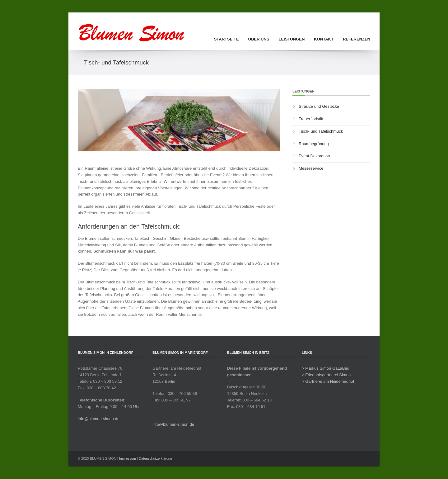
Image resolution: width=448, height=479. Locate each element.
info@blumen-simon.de (99, 419)
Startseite (226, 39)
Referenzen (357, 39)
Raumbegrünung (314, 144)
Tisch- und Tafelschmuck (321, 131)
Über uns (259, 39)
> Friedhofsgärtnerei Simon (326, 375)
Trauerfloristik (311, 119)
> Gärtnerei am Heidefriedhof (328, 381)
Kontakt (324, 39)
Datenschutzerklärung (155, 458)
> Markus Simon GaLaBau (326, 368)
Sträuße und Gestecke (319, 106)
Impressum (128, 458)
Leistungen (292, 39)
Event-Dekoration (314, 156)
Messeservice (311, 168)
